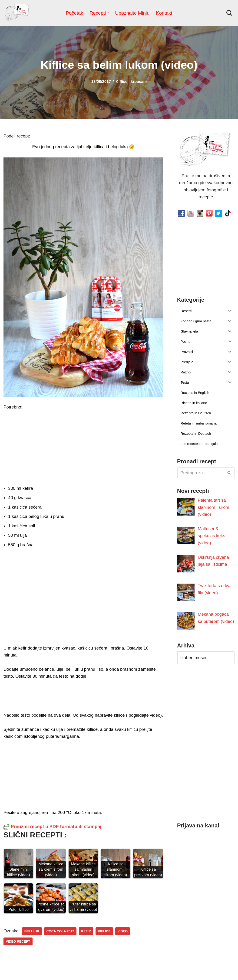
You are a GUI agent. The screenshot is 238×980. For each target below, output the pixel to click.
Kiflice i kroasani (131, 82)
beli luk (31, 925)
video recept (143, 925)
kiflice (101, 925)
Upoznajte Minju (132, 13)
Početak (76, 13)
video (119, 925)
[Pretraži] (229, 13)
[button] (108, 13)
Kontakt (163, 13)
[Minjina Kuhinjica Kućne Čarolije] (17, 13)
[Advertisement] (83, 447)
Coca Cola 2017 (58, 925)
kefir (84, 925)
